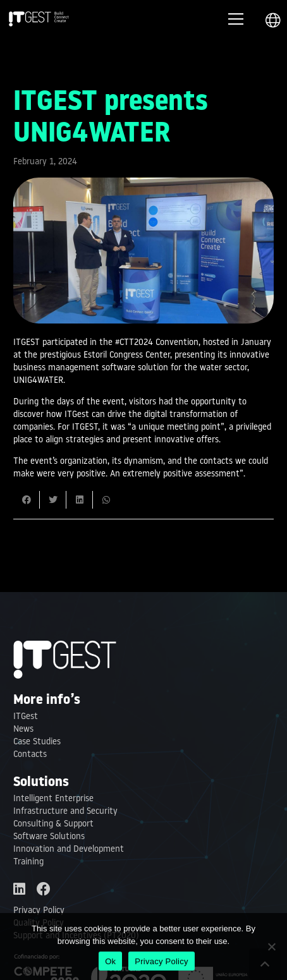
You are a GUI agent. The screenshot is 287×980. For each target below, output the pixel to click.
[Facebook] (44, 889)
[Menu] (236, 19)
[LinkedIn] (19, 889)
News (23, 729)
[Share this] (27, 500)
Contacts (30, 755)
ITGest (26, 717)
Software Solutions (49, 837)
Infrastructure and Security (65, 812)
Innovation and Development (69, 850)
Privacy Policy (39, 911)
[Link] (39, 19)
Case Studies (37, 742)
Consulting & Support (53, 824)
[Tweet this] (53, 500)
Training (28, 862)
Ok (110, 961)
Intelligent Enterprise (53, 799)
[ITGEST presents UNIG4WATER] (143, 184)
